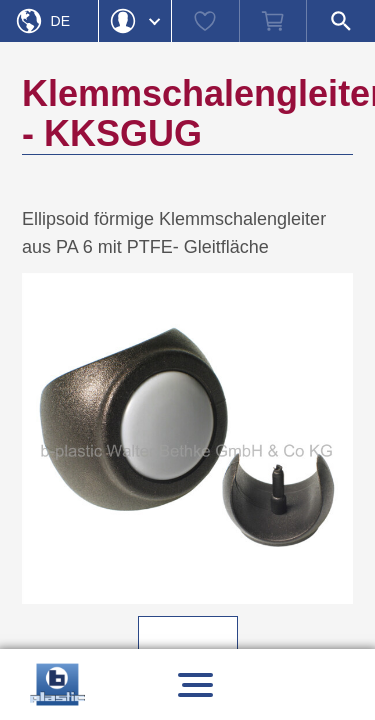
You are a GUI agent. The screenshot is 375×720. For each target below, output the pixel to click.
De (60, 21)
